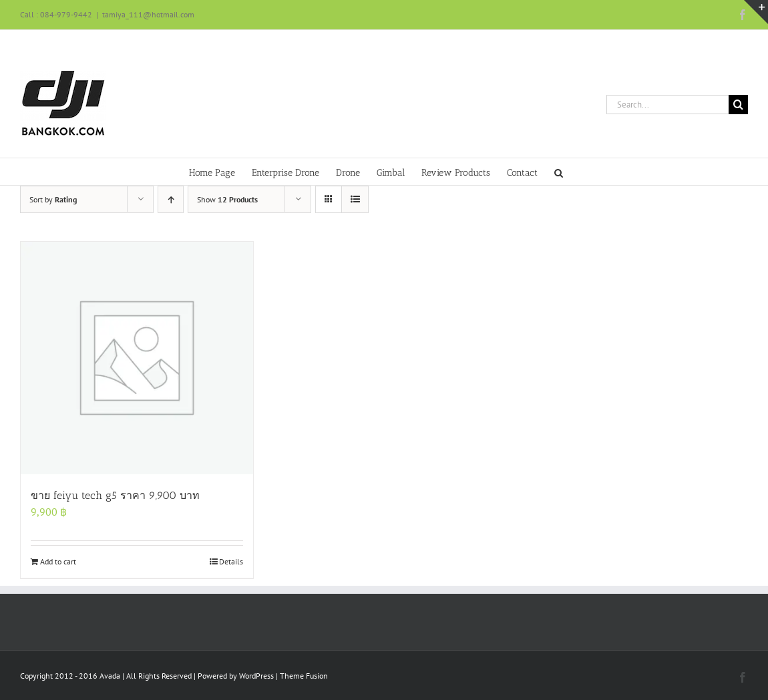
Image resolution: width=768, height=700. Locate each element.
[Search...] (667, 105)
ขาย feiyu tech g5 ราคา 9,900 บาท (115, 495)
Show (227, 199)
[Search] (738, 105)
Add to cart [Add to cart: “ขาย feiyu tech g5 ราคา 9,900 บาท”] (58, 561)
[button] (559, 172)
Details (231, 561)
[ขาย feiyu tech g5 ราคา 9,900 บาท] (137, 358)
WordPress (256, 676)
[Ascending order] (171, 199)
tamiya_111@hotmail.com (148, 14)
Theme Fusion (304, 676)
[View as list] (355, 199)
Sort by (53, 199)
